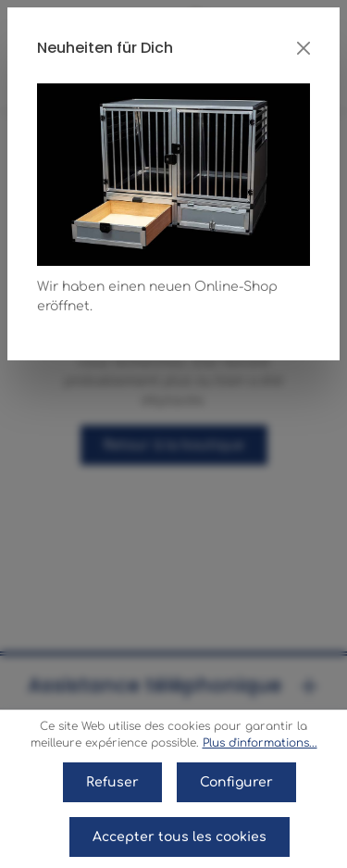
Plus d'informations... (260, 743)
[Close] (304, 48)
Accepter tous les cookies (180, 837)
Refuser (112, 782)
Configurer (236, 782)
